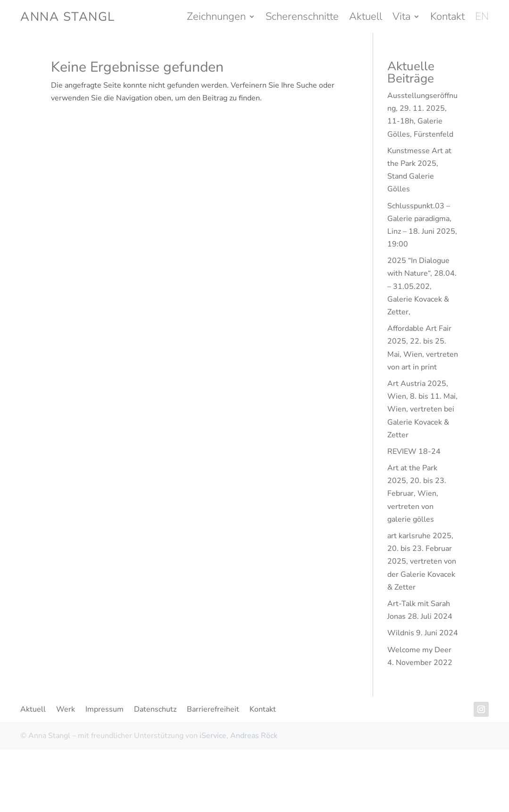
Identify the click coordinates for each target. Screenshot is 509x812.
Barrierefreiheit (213, 710)
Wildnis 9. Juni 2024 (423, 633)
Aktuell (366, 18)
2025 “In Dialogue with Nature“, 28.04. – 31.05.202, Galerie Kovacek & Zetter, (422, 286)
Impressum (104, 710)
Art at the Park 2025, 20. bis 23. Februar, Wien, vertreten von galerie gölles (417, 494)
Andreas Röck (254, 736)
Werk (66, 710)
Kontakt (447, 18)
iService (213, 736)
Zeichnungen (216, 18)
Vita (401, 18)
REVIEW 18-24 (414, 451)
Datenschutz (155, 710)
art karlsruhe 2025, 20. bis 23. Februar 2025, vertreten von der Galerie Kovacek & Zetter (422, 562)
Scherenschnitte (302, 18)
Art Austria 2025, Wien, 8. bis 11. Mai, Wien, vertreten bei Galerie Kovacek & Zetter (422, 409)
